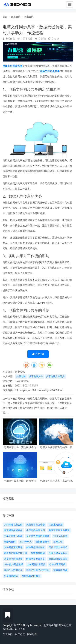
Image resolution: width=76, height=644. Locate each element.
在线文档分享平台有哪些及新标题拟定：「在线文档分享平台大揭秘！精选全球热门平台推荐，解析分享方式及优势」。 (37, 408)
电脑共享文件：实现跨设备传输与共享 (20, 447)
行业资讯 (29, 17)
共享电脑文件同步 (55, 376)
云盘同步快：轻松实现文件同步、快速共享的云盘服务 (42, 399)
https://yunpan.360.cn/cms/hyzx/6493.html (39, 390)
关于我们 (8, 634)
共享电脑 (21, 376)
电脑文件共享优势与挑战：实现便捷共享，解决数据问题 (56, 447)
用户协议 (20, 634)
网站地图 (32, 634)
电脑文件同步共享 (13, 66)
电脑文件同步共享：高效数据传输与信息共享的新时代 (56, 481)
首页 (5, 17)
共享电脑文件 (36, 376)
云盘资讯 (16, 17)
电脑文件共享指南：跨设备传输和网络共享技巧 (20, 481)
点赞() (38, 354)
